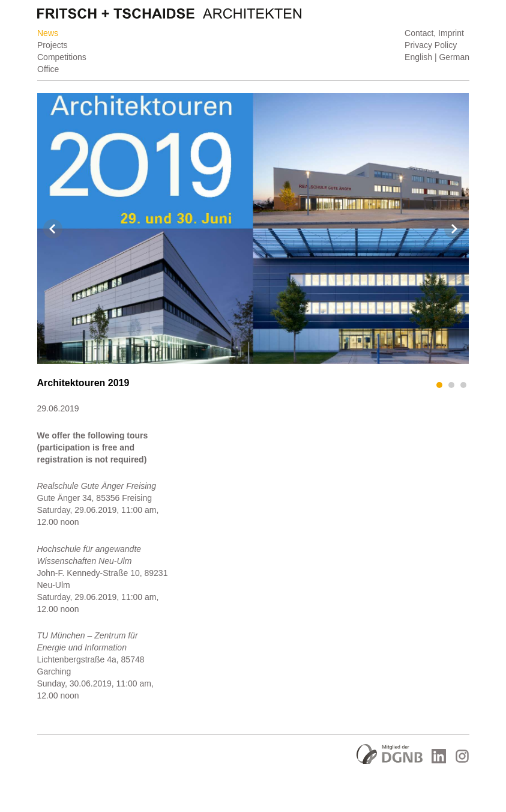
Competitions (62, 57)
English (418, 57)
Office (48, 69)
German (454, 57)
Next (454, 229)
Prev (53, 229)
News (48, 33)
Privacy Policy (431, 45)
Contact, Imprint (434, 33)
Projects (53, 45)
